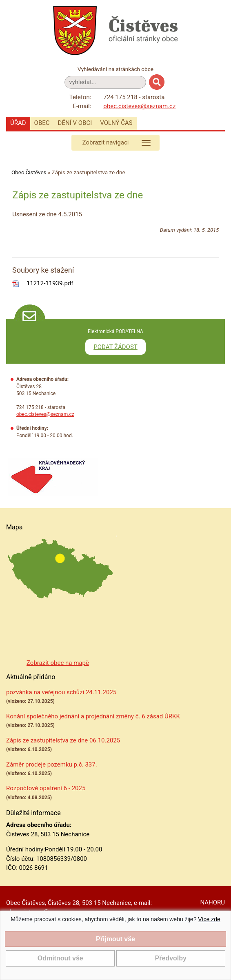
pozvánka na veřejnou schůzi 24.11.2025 (61, 692)
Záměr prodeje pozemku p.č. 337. (52, 764)
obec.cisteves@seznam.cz (139, 106)
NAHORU (212, 902)
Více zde (209, 919)
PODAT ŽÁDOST (115, 347)
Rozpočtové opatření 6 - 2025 (46, 788)
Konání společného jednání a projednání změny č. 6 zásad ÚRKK (93, 716)
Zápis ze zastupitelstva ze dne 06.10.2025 (63, 740)
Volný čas (116, 123)
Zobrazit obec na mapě (58, 663)
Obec (42, 123)
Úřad (18, 123)
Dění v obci (75, 123)
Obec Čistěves (29, 172)
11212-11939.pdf (50, 283)
